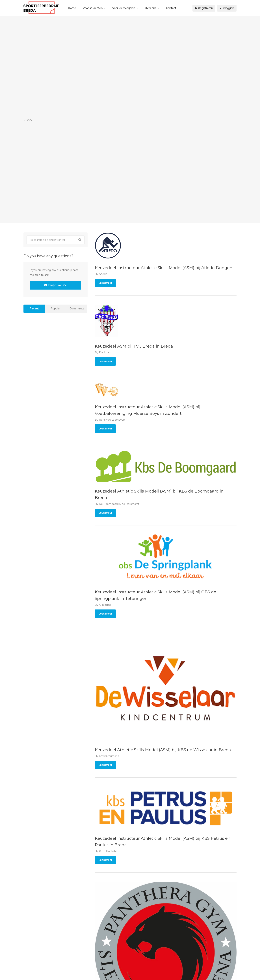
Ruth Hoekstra (108, 851)
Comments (77, 309)
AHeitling (105, 605)
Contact (171, 8)
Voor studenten (93, 8)
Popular (55, 309)
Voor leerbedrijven (124, 8)
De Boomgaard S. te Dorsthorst (119, 504)
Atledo (103, 274)
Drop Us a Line (56, 285)
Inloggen (227, 8)
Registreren (204, 8)
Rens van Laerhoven (112, 420)
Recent (34, 309)
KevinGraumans (109, 756)
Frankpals (105, 352)
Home (72, 8)
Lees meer (105, 283)
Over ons (150, 8)
